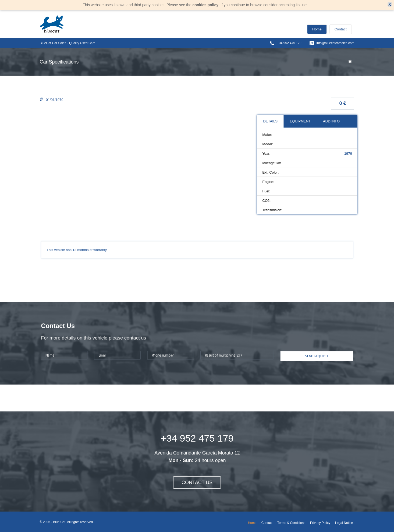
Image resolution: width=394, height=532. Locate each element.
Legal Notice (344, 523)
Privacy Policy (320, 523)
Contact (341, 29)
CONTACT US (197, 482)
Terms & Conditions (291, 523)
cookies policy (205, 5)
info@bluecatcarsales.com (336, 43)
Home (317, 29)
